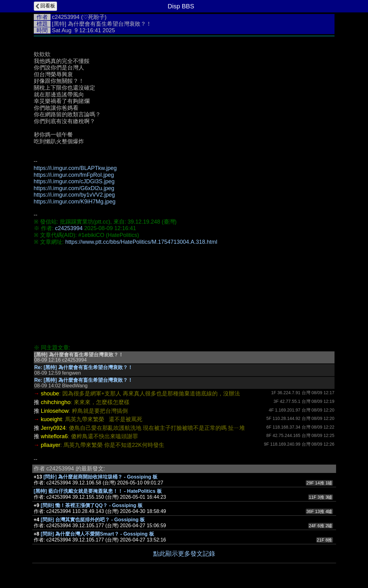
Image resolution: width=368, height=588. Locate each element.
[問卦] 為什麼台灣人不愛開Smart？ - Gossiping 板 (97, 534)
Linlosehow (55, 411)
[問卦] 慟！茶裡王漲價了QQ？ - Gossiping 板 (92, 505)
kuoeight (51, 419)
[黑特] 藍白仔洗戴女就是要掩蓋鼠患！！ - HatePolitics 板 (98, 491)
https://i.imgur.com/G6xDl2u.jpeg (74, 188)
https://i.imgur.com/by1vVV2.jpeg (74, 195)
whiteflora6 (54, 436)
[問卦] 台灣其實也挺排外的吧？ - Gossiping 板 (93, 520)
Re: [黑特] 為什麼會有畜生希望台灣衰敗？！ (84, 367)
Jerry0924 (53, 428)
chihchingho (56, 402)
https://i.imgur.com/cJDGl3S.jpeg (74, 181)
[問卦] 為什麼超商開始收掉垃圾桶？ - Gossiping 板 (100, 477)
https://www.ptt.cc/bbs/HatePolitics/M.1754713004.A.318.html (141, 242)
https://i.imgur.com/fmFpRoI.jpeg (74, 175)
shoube (50, 394)
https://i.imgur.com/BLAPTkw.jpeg (75, 168)
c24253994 (66, 17)
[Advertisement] (184, 295)
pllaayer (51, 445)
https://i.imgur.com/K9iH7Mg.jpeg (75, 202)
